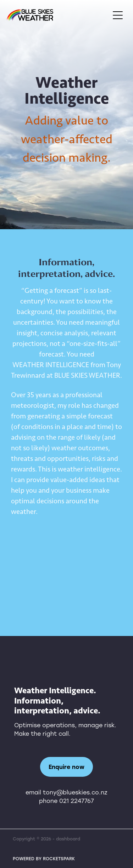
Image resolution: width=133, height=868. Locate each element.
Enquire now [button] (66, 767)
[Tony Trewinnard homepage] (58, 15)
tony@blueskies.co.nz (75, 792)
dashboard (68, 839)
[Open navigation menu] (118, 15)
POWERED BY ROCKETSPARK (44, 858)
